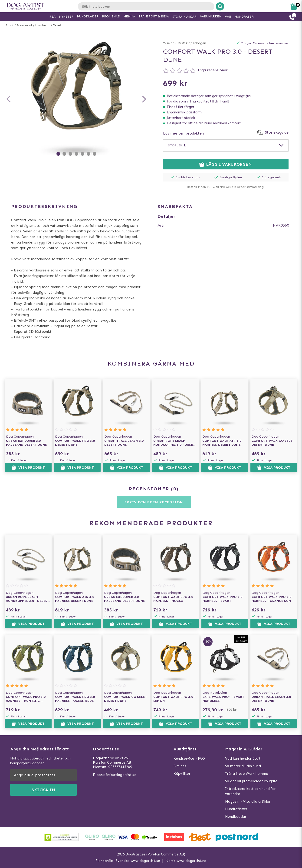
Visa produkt (28, 468)
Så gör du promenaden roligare (251, 781)
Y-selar (59, 25)
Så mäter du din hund (243, 766)
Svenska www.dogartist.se (138, 861)
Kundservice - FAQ (189, 759)
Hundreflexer (236, 809)
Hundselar (43, 25)
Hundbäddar (236, 817)
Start (10, 25)
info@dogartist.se (121, 775)
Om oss (180, 766)
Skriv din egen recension (154, 502)
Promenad (24, 25)
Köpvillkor (182, 774)
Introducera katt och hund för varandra (250, 791)
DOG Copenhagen (192, 43)
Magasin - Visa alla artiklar (248, 802)
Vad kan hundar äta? (243, 759)
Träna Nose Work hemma (247, 774)
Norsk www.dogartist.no (186, 861)
